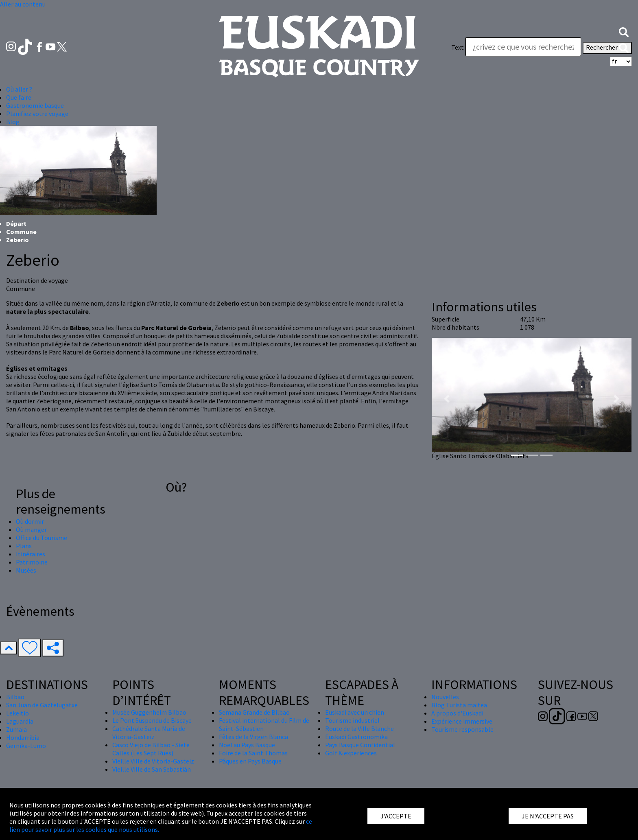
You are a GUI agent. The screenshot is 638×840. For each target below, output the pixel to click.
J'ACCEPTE (396, 816)
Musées (26, 570)
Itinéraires (31, 554)
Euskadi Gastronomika (356, 737)
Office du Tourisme (42, 538)
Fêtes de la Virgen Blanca (253, 737)
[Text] (523, 47)
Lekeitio (17, 713)
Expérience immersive (462, 721)
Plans (24, 546)
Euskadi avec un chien (355, 712)
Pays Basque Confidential (360, 745)
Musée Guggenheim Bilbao (149, 712)
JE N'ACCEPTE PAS (548, 816)
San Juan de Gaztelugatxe (42, 705)
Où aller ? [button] (19, 89)
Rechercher (607, 48)
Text (458, 47)
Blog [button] (13, 122)
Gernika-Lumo (26, 746)
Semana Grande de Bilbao (254, 712)
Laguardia (20, 721)
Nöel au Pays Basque (247, 745)
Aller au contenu (23, 4)
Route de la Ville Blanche (359, 728)
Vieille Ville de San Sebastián (152, 769)
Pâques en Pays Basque (250, 761)
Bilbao (15, 697)
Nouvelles (445, 697)
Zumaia (16, 729)
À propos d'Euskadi (457, 713)
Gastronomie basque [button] (35, 105)
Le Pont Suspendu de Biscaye (152, 720)
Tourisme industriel (352, 720)
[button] (624, 31)
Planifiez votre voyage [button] (37, 114)
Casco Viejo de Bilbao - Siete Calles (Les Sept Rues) (151, 749)
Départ (16, 223)
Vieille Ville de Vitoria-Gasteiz (153, 761)
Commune (21, 232)
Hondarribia (23, 737)
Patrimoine (32, 562)
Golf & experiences (351, 753)
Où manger (31, 529)
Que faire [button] (19, 97)
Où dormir (30, 521)
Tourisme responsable (462, 729)
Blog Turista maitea (459, 705)
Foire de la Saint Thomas (253, 753)
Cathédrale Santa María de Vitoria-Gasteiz (149, 733)
